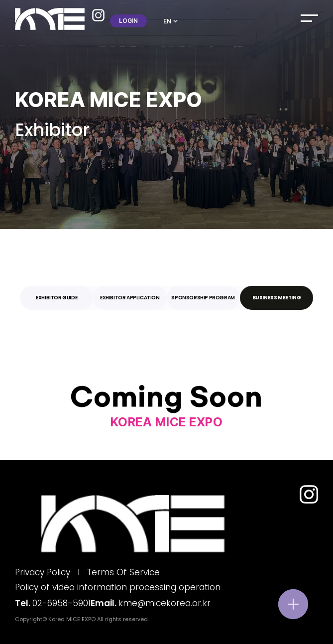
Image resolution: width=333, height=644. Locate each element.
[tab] (56, 298)
